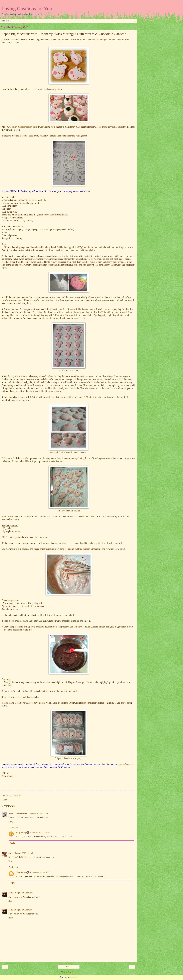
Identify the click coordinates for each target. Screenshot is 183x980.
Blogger (73, 977)
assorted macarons (126, 764)
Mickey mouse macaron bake (24, 127)
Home (69, 967)
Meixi (11, 893)
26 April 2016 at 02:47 (24, 910)
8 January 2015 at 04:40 (38, 813)
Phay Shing (21, 832)
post (17, 537)
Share (5, 800)
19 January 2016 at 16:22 (40, 872)
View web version (69, 972)
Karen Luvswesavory (18, 813)
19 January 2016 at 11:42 (23, 853)
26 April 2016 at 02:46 (24, 893)
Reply (11, 821)
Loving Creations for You (27, 8)
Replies (15, 827)
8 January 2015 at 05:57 (40, 832)
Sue (10, 853)
